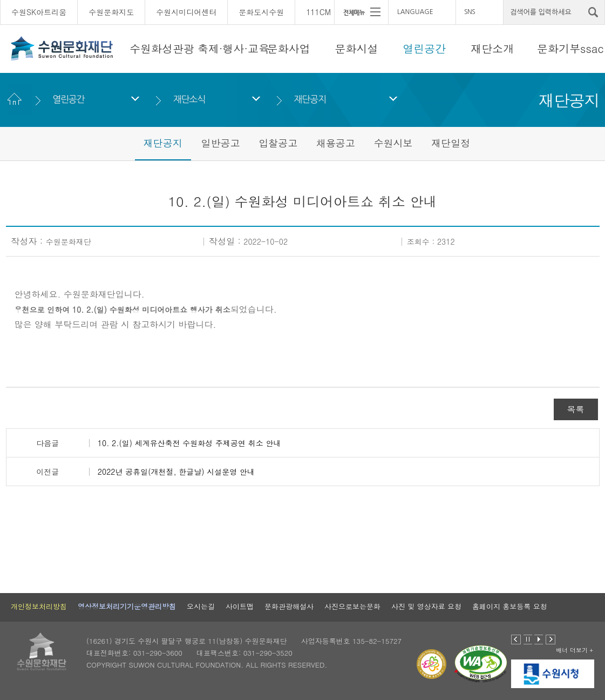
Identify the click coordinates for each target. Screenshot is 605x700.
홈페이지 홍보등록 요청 (510, 606)
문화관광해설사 (289, 606)
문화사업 (289, 48)
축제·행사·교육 (233, 48)
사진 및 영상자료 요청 (426, 606)
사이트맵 (240, 606)
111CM (318, 12)
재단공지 (310, 99)
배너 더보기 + (575, 650)
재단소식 (189, 99)
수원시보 (393, 143)
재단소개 (492, 48)
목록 (576, 409)
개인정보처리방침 (39, 606)
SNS (470, 12)
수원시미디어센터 (186, 12)
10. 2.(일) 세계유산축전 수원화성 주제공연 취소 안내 (189, 443)
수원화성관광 (162, 48)
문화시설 (357, 48)
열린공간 (424, 48)
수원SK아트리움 (39, 12)
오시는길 (201, 606)
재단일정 (451, 143)
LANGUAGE (415, 12)
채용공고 (336, 143)
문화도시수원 (261, 12)
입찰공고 (278, 143)
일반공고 (220, 143)
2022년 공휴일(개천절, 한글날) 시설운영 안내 (176, 472)
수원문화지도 (111, 12)
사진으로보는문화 (352, 606)
